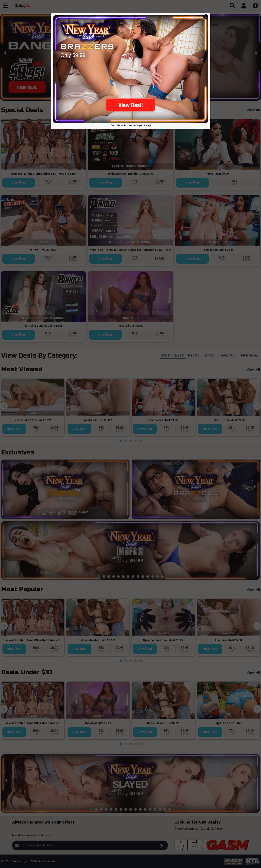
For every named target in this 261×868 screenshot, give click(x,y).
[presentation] (5, 53)
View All (253, 110)
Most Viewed (173, 355)
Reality (194, 355)
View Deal (19, 182)
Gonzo (209, 355)
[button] (97, 97)
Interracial (249, 355)
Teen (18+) (228, 355)
